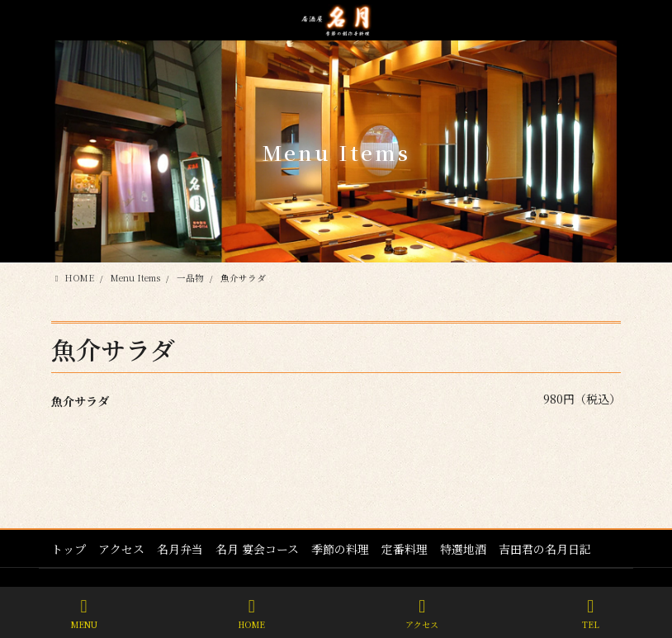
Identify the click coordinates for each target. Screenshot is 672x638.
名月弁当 (180, 549)
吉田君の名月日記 (545, 549)
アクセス (121, 549)
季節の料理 (340, 549)
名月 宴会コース (257, 549)
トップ (69, 549)
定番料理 (405, 549)
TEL (590, 614)
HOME (251, 614)
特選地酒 (463, 549)
